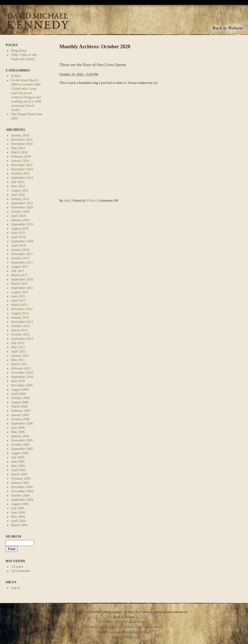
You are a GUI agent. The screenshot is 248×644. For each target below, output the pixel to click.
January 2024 (20, 161)
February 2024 (21, 156)
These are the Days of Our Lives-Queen (93, 65)
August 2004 (20, 504)
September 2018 (22, 241)
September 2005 (22, 449)
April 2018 (18, 245)
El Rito (16, 76)
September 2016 (22, 279)
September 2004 (22, 500)
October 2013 (20, 326)
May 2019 (18, 233)
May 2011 (18, 360)
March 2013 (19, 330)
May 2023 (18, 186)
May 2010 (18, 381)
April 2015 (18, 301)
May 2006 (18, 432)
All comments (21, 571)
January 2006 (20, 436)
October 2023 (20, 173)
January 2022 (20, 199)
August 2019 (20, 229)
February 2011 (21, 368)
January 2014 (20, 317)
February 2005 (21, 478)
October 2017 (20, 258)
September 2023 (22, 178)
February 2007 (21, 411)
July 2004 (18, 508)
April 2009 (18, 394)
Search (13, 536)
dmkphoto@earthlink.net (171, 612)
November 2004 (22, 491)
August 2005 (20, 453)
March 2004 (19, 525)
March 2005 (19, 474)
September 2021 (22, 203)
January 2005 (20, 483)
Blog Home (19, 51)
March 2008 (19, 406)
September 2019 (22, 224)
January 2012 (20, 356)
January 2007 (20, 415)
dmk (67, 201)
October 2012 (20, 334)
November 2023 (22, 169)
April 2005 (18, 470)
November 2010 (22, 373)
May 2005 (18, 466)
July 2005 (18, 457)
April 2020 (18, 216)
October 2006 (20, 419)
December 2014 (22, 309)
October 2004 (20, 495)
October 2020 (20, 212)
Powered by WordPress (124, 637)
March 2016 (19, 284)
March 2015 (19, 305)
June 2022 (18, 195)
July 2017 (18, 271)
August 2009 (20, 390)
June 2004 (18, 512)
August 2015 (20, 292)
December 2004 (22, 487)
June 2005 (18, 462)
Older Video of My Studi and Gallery (24, 57)
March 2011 (19, 364)
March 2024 (19, 152)
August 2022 (20, 190)
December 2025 (22, 140)
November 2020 (22, 207)
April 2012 (18, 351)
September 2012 (22, 339)
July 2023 (18, 182)
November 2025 (22, 144)
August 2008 (20, 402)
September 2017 (22, 262)
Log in (16, 588)
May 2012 (18, 347)
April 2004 (18, 521)
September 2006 (22, 423)
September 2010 (22, 377)
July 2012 (18, 343)
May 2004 (18, 517)
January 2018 (20, 250)
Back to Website (124, 617)
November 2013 (22, 322)
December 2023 (22, 165)
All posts (17, 567)
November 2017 (22, 254)
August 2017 (20, 267)
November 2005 (22, 440)
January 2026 (20, 135)
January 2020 (20, 220)
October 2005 (20, 445)
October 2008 (20, 398)
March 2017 (19, 275)
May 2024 (18, 148)
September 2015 (22, 288)
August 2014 (20, 313)
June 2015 (18, 296)
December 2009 (22, 385)
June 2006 (18, 428)
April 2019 (18, 237)
